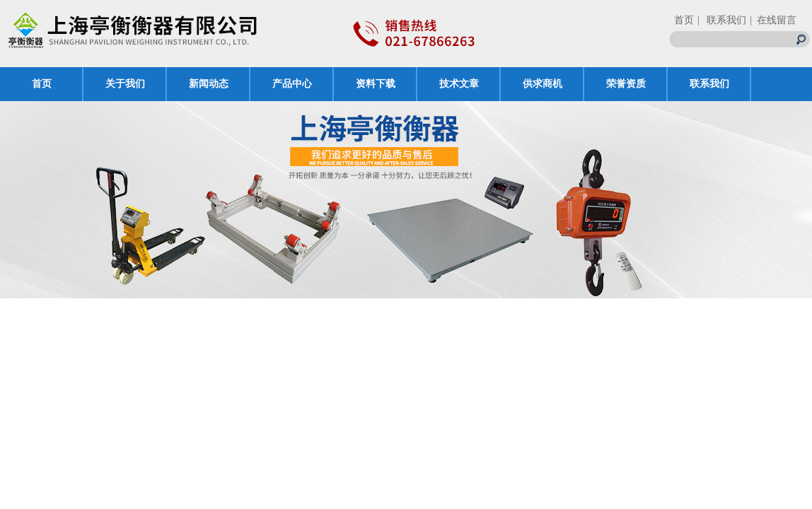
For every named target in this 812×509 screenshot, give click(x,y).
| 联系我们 (722, 20)
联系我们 (709, 84)
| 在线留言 (773, 20)
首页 (684, 20)
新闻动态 (209, 84)
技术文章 (459, 84)
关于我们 (125, 84)
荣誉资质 (626, 84)
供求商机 (543, 84)
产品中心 (292, 84)
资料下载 (376, 84)
